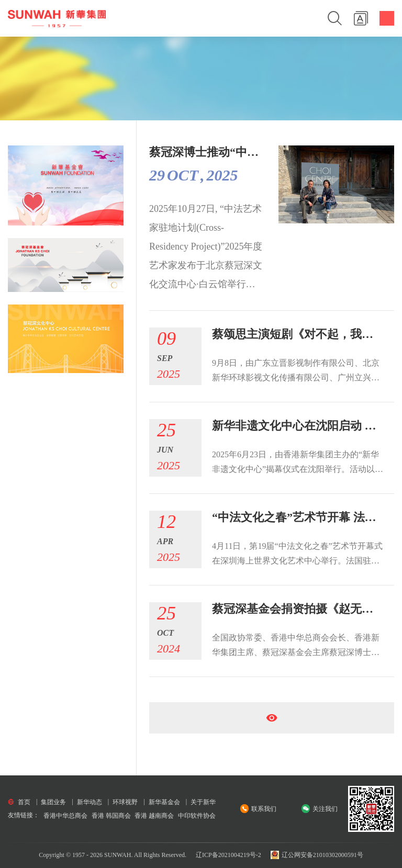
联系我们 (264, 809)
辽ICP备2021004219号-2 (228, 855)
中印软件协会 (197, 816)
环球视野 (125, 802)
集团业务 (53, 802)
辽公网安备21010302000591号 (317, 855)
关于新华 (203, 802)
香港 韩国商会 (111, 816)
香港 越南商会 (154, 816)
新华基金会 (164, 802)
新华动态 (90, 802)
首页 (24, 802)
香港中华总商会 (65, 816)
